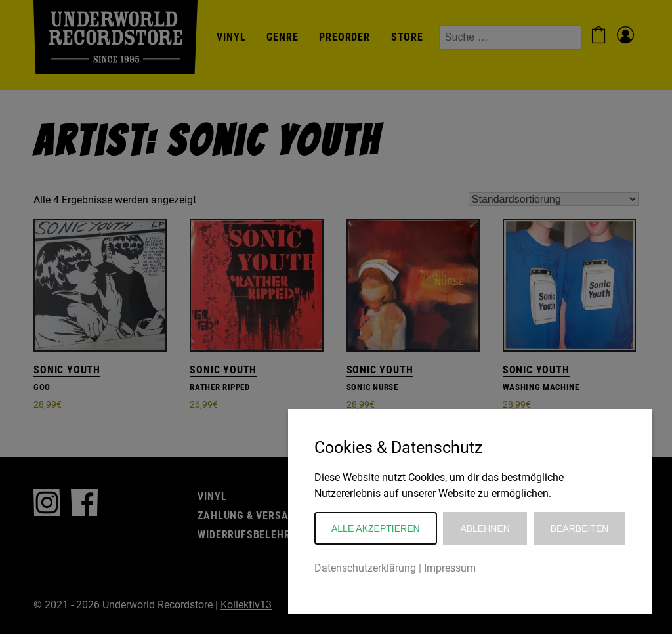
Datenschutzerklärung (365, 568)
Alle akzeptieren (376, 528)
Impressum (450, 568)
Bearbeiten (580, 528)
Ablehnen (485, 528)
